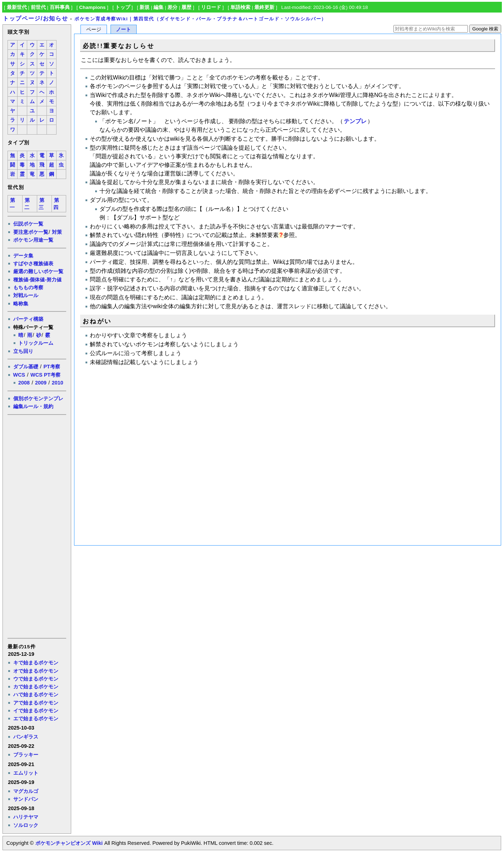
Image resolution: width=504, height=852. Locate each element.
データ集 (23, 256)
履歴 (186, 7)
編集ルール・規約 (33, 406)
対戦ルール (26, 295)
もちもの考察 (28, 287)
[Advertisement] (36, 526)
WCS (19, 375)
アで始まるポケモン (36, 703)
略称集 (21, 304)
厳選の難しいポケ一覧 (38, 271)
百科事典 (60, 7)
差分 (172, 7)
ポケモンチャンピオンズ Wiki (69, 843)
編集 (158, 7)
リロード (211, 7)
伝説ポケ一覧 (28, 224)
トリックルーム (36, 343)
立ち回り (23, 351)
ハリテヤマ (26, 817)
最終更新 (264, 7)
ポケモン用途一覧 (33, 240)
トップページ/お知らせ (35, 18)
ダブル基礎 (26, 367)
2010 (58, 383)
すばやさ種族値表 (33, 263)
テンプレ (355, 121)
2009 (41, 383)
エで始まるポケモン (36, 718)
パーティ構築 (28, 319)
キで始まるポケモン (36, 663)
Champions (92, 7)
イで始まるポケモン (36, 711)
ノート (123, 30)
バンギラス (26, 737)
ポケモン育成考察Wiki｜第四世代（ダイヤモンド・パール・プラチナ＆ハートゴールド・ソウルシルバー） (200, 19)
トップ (123, 7)
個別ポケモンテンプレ (38, 398)
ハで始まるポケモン (36, 694)
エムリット (26, 773)
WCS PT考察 (45, 375)
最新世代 (17, 7)
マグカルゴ (26, 791)
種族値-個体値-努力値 (38, 280)
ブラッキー (26, 755)
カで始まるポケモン (36, 687)
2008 (24, 383)
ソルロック (26, 825)
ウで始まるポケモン (36, 679)
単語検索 (240, 7)
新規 (145, 7)
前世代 (38, 7)
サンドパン (26, 799)
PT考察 (52, 367)
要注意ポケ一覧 (31, 232)
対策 (57, 232)
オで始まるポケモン (36, 671)
